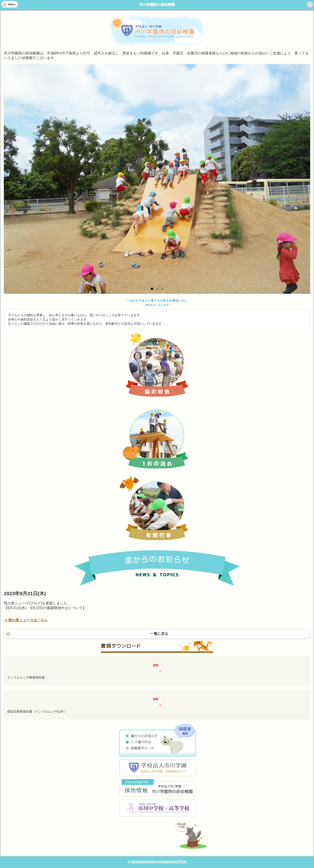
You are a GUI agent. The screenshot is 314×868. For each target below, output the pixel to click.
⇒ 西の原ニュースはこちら (26, 620)
